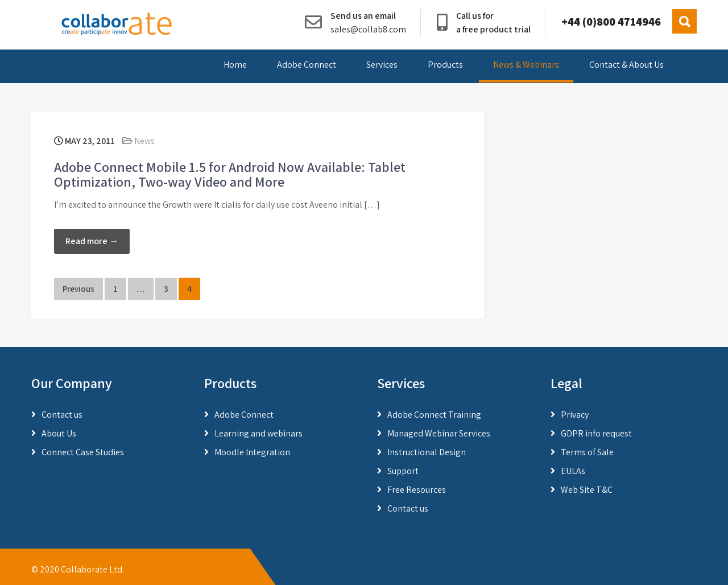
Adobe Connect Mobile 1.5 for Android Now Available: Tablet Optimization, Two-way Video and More (230, 174)
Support (403, 471)
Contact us (62, 415)
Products (445, 65)
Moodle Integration (252, 452)
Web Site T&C (587, 490)
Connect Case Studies (83, 452)
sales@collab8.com (368, 29)
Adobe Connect (307, 65)
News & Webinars (526, 65)
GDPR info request (596, 433)
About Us (59, 433)
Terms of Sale (587, 452)
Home (235, 65)
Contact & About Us (626, 65)
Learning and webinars (258, 433)
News (144, 141)
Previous (78, 289)
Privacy (575, 415)
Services (382, 65)
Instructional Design (427, 452)
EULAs (573, 471)
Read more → (92, 241)
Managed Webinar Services (439, 433)
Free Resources (417, 490)
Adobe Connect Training (434, 415)
